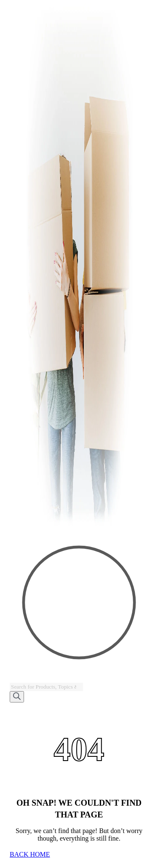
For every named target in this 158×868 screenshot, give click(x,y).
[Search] (17, 697)
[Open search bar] (13, 679)
